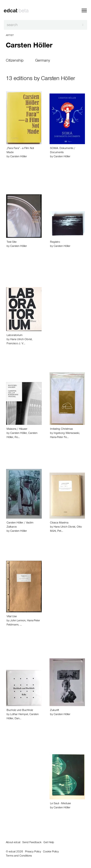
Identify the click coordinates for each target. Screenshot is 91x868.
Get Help (49, 843)
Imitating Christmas (61, 429)
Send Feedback (32, 843)
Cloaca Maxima (59, 523)
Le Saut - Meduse (60, 804)
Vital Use (12, 617)
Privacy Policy (33, 852)
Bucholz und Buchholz (20, 710)
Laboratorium (15, 336)
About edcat (13, 843)
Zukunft (54, 710)
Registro (55, 242)
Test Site (12, 242)
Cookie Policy (51, 852)
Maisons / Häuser (17, 429)
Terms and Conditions (19, 856)
